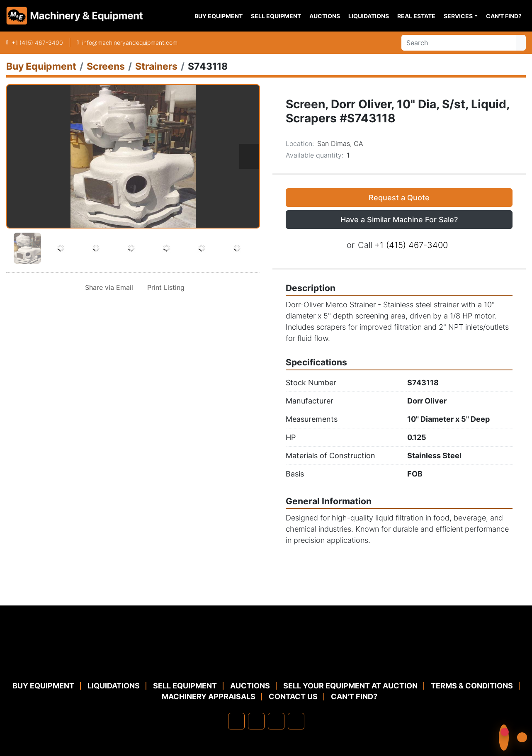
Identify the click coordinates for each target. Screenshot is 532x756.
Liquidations (369, 16)
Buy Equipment (219, 16)
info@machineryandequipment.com (130, 43)
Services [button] (458, 16)
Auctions (325, 16)
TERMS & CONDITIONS (472, 686)
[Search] (459, 43)
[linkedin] (256, 721)
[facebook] (236, 721)
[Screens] (106, 66)
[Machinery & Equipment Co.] (266, 660)
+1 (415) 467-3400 (37, 43)
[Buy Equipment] (41, 66)
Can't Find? (504, 16)
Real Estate (416, 16)
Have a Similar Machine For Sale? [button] (399, 220)
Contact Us (293, 696)
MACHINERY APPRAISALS (209, 696)
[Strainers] (156, 66)
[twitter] (276, 721)
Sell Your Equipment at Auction (350, 686)
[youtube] (296, 721)
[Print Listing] (164, 287)
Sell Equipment (276, 16)
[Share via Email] (107, 287)
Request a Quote (399, 198)
